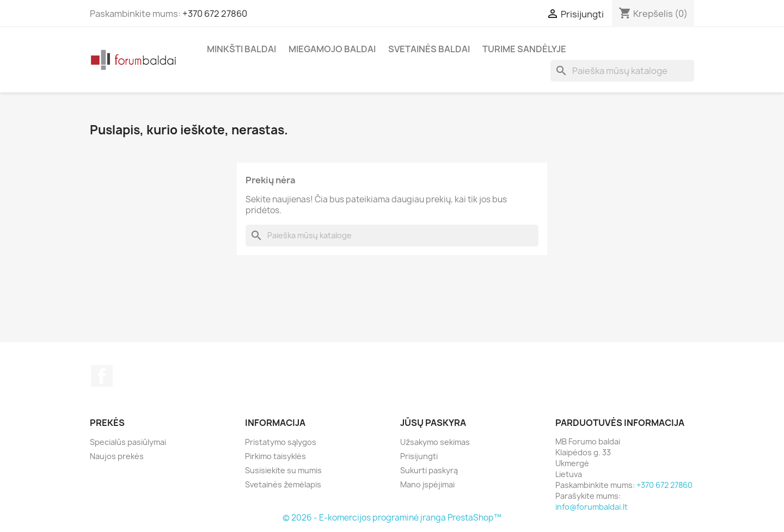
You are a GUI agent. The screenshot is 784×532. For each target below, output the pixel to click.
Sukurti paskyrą (429, 470)
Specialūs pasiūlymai (128, 442)
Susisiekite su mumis (283, 470)
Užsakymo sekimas (435, 442)
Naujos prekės (117, 456)
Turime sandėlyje (524, 49)
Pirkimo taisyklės (275, 456)
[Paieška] (622, 71)
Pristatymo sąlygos (281, 442)
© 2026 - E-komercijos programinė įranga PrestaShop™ (392, 518)
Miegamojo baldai (332, 49)
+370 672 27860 (215, 14)
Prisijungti (419, 456)
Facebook (102, 376)
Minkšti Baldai (241, 49)
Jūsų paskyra (433, 423)
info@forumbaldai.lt (592, 507)
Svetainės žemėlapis (283, 484)
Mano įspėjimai (427, 484)
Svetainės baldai (429, 49)
